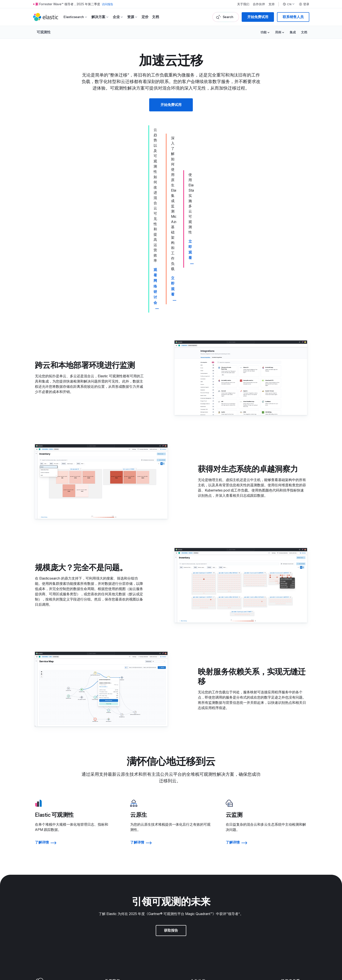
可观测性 (44, 32)
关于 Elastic (114, 823)
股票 (284, 842)
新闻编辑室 (113, 842)
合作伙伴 (259, 4)
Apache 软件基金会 (268, 954)
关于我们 (243, 4)
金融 (284, 836)
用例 (278, 32)
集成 (293, 32)
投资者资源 (290, 823)
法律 (194, 866)
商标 (38, 948)
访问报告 (108, 4)
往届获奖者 (290, 866)
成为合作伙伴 (201, 842)
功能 (263, 32)
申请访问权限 (201, 836)
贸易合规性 (199, 886)
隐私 (194, 879)
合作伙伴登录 (201, 829)
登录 (304, 4)
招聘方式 (112, 879)
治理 (284, 829)
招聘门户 (112, 873)
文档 (156, 17)
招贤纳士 (112, 866)
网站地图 (69, 948)
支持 (272, 4)
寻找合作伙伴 (201, 823)
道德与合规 (199, 892)
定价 (145, 17)
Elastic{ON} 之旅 (294, 873)
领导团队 (112, 829)
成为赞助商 (290, 879)
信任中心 (197, 873)
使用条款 (48, 948)
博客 (108, 836)
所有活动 (288, 886)
